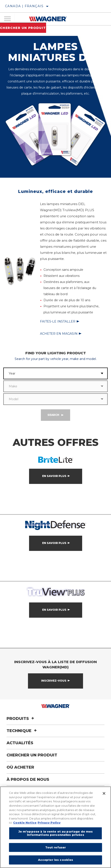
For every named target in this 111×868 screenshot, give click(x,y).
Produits (21, 719)
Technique (22, 731)
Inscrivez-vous (54, 681)
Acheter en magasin (59, 334)
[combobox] (50, 373)
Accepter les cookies (56, 860)
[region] (55, 827)
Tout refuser (56, 847)
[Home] (48, 19)
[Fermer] (104, 793)
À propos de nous (28, 779)
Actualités (20, 743)
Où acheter (20, 767)
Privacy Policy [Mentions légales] (49, 823)
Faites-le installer (58, 321)
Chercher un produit (23, 28)
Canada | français (24, 6)
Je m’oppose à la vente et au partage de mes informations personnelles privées (56, 833)
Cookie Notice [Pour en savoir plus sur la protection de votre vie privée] (25, 823)
